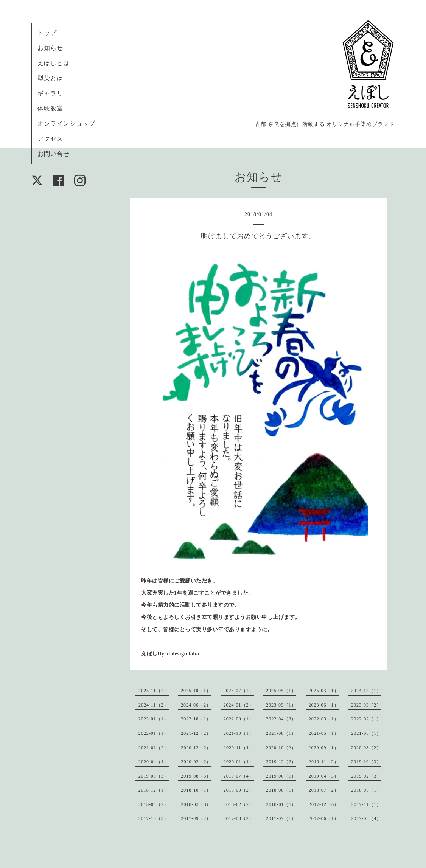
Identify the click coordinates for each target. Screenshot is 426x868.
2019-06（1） (281, 776)
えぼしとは (54, 63)
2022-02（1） (366, 719)
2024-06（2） (196, 705)
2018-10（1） (196, 790)
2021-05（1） (324, 733)
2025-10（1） (196, 691)
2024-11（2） (154, 705)
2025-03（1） (324, 691)
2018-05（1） (366, 790)
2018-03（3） (196, 804)
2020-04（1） (154, 762)
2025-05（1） (281, 691)
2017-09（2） (196, 818)
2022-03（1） (324, 719)
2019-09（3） (154, 776)
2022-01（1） (154, 733)
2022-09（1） (239, 719)
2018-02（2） (239, 804)
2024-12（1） (366, 691)
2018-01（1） (281, 804)
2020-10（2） (281, 748)
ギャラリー (54, 93)
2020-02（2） (196, 762)
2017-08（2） (239, 818)
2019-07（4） (239, 776)
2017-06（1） (324, 818)
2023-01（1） (154, 719)
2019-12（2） (281, 762)
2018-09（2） (239, 790)
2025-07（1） (239, 691)
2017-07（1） (281, 818)
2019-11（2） (324, 762)
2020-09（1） (324, 748)
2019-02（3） (366, 776)
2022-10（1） (196, 719)
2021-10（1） (239, 733)
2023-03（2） (366, 705)
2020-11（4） (239, 748)
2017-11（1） (366, 804)
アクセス (50, 139)
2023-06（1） (324, 705)
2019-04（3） (324, 776)
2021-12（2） (196, 733)
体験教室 (50, 108)
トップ (47, 33)
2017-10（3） (154, 818)
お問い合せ (54, 154)
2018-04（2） (154, 804)
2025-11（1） (154, 691)
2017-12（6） (324, 804)
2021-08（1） (281, 733)
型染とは (50, 78)
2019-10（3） (366, 762)
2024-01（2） (239, 705)
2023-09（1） (281, 705)
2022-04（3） (281, 719)
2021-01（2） (154, 748)
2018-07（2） (324, 790)
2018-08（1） (281, 790)
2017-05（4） (366, 818)
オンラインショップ (66, 123)
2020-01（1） (239, 762)
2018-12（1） (154, 790)
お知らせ (50, 48)
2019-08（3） (196, 776)
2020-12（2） (196, 748)
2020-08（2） (366, 748)
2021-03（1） (366, 733)
